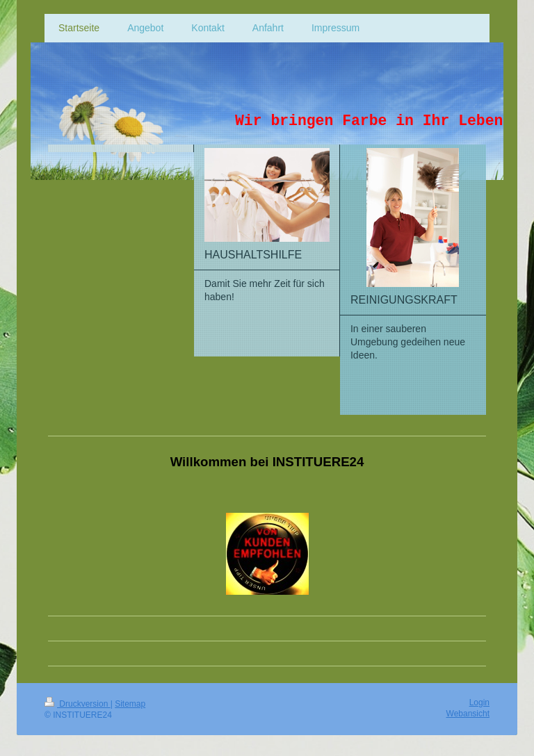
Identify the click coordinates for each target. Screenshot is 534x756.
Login (479, 702)
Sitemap (130, 704)
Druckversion (78, 704)
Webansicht (468, 714)
